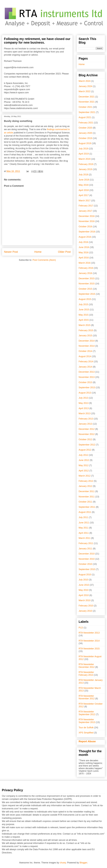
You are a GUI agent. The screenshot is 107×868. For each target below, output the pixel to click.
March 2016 (85, 263)
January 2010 (85, 611)
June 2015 (84, 310)
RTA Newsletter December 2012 (87, 666)
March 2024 (85, 81)
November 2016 (87, 221)
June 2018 (84, 180)
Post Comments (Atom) (44, 260)
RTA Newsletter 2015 (89, 649)
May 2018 (84, 185)
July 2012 (83, 455)
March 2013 (85, 413)
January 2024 (85, 86)
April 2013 (84, 408)
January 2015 (85, 336)
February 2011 (86, 543)
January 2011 (85, 549)
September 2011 (87, 507)
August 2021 (85, 117)
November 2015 (87, 284)
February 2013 (86, 419)
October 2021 (85, 107)
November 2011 (87, 497)
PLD (81, 628)
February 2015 (86, 330)
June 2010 (84, 585)
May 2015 (84, 315)
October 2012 (85, 439)
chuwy (63, 863)
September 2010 (87, 569)
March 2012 (85, 476)
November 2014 (87, 346)
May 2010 (84, 590)
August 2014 (85, 356)
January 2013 (85, 424)
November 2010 (87, 559)
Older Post (64, 252)
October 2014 (85, 351)
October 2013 (85, 382)
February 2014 (86, 362)
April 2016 (84, 258)
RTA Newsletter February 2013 (86, 674)
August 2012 (85, 450)
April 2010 (84, 595)
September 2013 (87, 387)
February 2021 (86, 123)
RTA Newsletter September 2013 (87, 721)
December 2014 (87, 341)
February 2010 (86, 606)
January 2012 (85, 486)
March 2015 (85, 325)
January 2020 (85, 133)
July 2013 (83, 398)
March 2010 (85, 600)
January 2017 (85, 211)
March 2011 (85, 538)
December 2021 (87, 97)
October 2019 (85, 138)
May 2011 (84, 528)
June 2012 (84, 460)
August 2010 (85, 575)
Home (38, 252)
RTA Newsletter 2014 (89, 641)
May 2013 (84, 403)
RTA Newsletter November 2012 (87, 697)
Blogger (83, 863)
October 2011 (85, 502)
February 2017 (86, 206)
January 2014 (85, 367)
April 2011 (84, 533)
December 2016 (87, 216)
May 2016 (84, 252)
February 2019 (86, 164)
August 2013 (85, 393)
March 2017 (85, 201)
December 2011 (87, 491)
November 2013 (87, 377)
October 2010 (85, 564)
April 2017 (84, 195)
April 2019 (84, 154)
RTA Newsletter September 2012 (87, 713)
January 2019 (85, 169)
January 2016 (85, 273)
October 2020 (85, 128)
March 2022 (85, 91)
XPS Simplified (86, 733)
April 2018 (84, 190)
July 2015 (83, 304)
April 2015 (84, 320)
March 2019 (85, 159)
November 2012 (87, 434)
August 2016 (85, 237)
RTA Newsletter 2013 (89, 633)
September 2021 (87, 112)
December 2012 (87, 429)
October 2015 (85, 289)
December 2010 (87, 554)
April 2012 (84, 471)
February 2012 (86, 481)
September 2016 (87, 232)
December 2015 (87, 278)
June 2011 (84, 523)
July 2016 (83, 242)
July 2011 (83, 517)
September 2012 (87, 445)
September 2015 (87, 294)
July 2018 (83, 175)
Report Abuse (87, 741)
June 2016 (84, 247)
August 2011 (85, 512)
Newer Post (11, 252)
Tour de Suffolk (86, 728)
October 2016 (85, 227)
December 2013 (87, 372)
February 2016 (86, 268)
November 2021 (87, 102)
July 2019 (83, 149)
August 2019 (85, 143)
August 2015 (85, 299)
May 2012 (84, 465)
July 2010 (83, 580)
